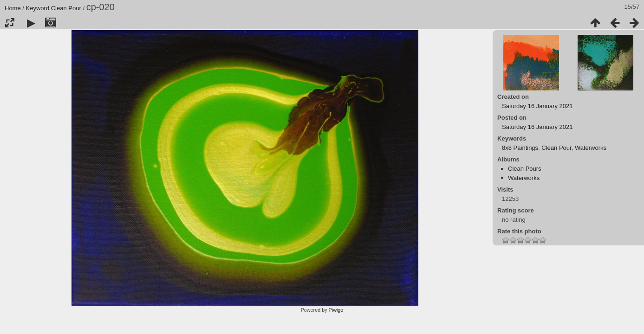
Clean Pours (525, 169)
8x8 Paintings (520, 148)
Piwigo (336, 310)
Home (13, 8)
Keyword (38, 8)
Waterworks (591, 148)
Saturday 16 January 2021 (537, 106)
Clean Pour (66, 8)
